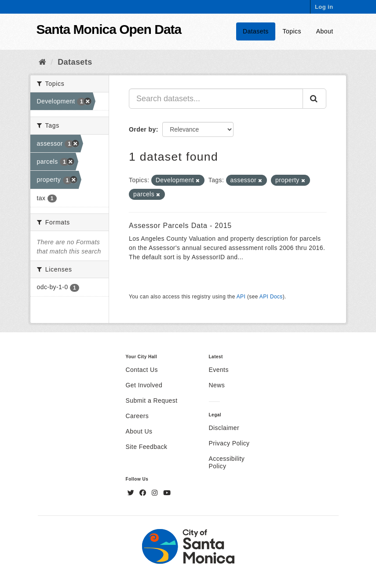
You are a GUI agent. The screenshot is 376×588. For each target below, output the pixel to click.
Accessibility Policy (227, 462)
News (217, 385)
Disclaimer (224, 428)
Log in (324, 7)
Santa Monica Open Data (109, 29)
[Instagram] (156, 493)
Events (219, 370)
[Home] (42, 62)
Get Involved (144, 385)
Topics (292, 31)
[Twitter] (132, 493)
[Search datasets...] (216, 99)
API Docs (271, 297)
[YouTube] (167, 493)
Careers (137, 416)
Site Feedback (147, 447)
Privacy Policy (229, 443)
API (241, 297)
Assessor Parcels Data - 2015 (180, 226)
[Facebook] (144, 493)
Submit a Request (152, 401)
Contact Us (142, 370)
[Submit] (314, 99)
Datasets (256, 31)
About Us (139, 431)
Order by (142, 129)
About (325, 31)
